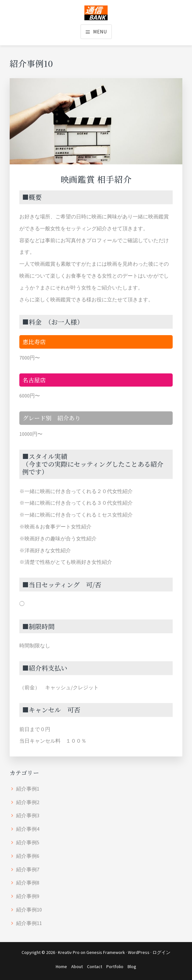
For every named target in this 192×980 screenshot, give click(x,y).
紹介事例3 (28, 815)
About (77, 966)
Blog (132, 966)
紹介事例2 (28, 802)
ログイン (161, 952)
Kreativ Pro (69, 952)
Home (61, 966)
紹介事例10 (29, 910)
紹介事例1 (28, 789)
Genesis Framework (106, 952)
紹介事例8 (28, 883)
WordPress (139, 952)
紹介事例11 (29, 923)
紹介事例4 (28, 829)
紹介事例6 (28, 856)
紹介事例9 (28, 896)
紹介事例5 (28, 842)
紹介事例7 (28, 869)
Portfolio (115, 966)
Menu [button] (100, 32)
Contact (95, 966)
